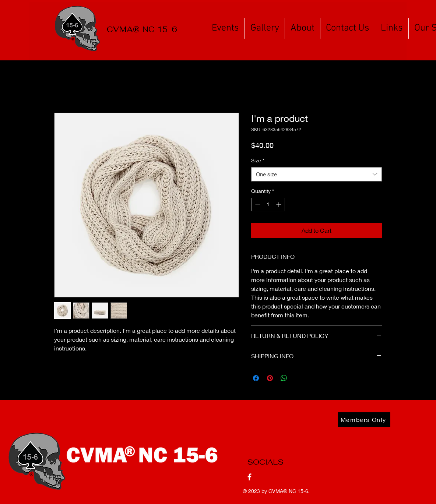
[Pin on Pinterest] (270, 378)
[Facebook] (249, 477)
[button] (225, 28)
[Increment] (279, 205)
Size (258, 160)
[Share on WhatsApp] (284, 378)
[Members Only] (364, 420)
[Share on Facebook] (256, 378)
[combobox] (317, 174)
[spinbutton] (268, 205)
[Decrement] (257, 205)
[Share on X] (298, 378)
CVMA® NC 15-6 (288, 491)
